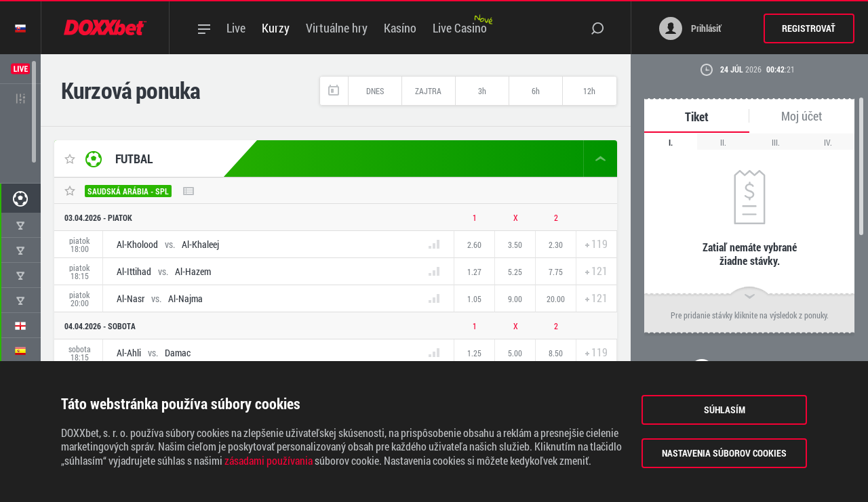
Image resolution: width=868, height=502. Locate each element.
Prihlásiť (690, 28)
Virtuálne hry (337, 28)
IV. (828, 142)
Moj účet (802, 116)
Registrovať (809, 28)
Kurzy (276, 28)
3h (482, 91)
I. (671, 142)
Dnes (375, 91)
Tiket (697, 117)
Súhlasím (725, 410)
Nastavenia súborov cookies (724, 453)
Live (236, 28)
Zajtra (428, 91)
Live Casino (460, 28)
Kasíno (400, 28)
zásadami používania (269, 461)
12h (589, 91)
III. (776, 142)
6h (536, 91)
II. (723, 142)
